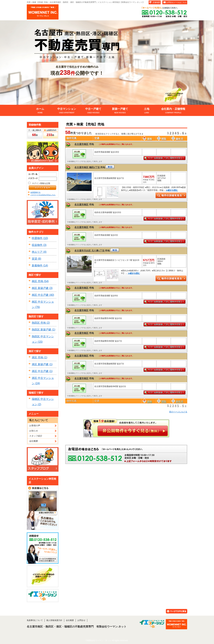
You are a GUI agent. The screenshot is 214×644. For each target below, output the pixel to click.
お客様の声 (35, 426)
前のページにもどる (178, 412)
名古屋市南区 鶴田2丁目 (87, 167)
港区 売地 (37, 357)
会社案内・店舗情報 (173, 111)
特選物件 (37, 238)
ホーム (40, 111)
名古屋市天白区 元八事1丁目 (90, 251)
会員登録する (35, 192)
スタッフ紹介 (36, 436)
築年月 (177, 139)
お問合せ (81, 620)
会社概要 (34, 441)
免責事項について (35, 620)
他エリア (37, 252)
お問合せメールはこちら (176, 2)
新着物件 (37, 266)
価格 (147, 139)
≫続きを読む (172, 190)
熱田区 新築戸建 (41, 330)
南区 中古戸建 (40, 295)
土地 (147, 111)
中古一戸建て (93, 111)
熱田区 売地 (39, 323)
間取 (162, 139)
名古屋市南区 (81, 144)
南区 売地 (37, 281)
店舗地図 (156, 2)
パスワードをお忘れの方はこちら (43, 195)
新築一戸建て (120, 111)
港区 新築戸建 (40, 364)
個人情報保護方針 (54, 620)
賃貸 (34, 259)
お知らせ (34, 431)
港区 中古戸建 (40, 371)
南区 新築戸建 (40, 288)
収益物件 (37, 245)
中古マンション (67, 111)
